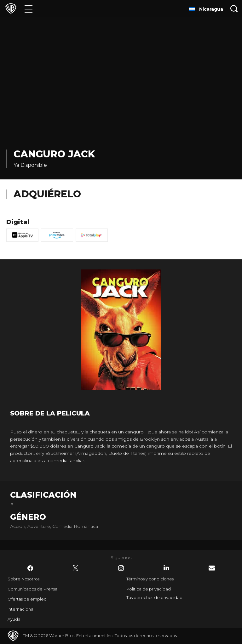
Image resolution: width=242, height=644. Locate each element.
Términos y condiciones (150, 579)
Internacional (21, 609)
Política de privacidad (149, 589)
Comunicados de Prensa (32, 589)
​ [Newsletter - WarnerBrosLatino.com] (212, 568)
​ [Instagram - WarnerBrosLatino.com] (121, 568)
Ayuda (14, 619)
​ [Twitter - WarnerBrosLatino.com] (76, 568)
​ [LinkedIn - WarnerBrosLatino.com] (166, 568)
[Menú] (29, 9)
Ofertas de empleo (27, 599)
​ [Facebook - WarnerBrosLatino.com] (30, 568)
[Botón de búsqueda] (234, 9)
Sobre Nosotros (23, 579)
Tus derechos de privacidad (154, 597)
